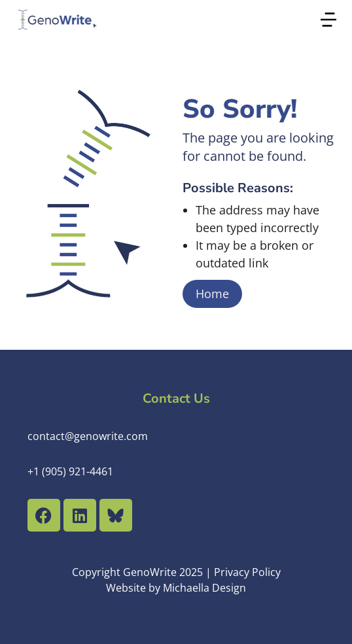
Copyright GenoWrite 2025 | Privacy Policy (176, 572)
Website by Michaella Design (176, 588)
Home (212, 294)
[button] (328, 20)
